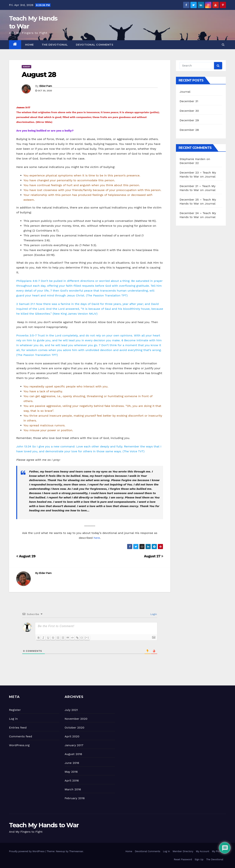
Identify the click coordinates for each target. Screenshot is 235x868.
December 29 (189, 120)
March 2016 (73, 789)
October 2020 (75, 728)
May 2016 (71, 772)
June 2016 (72, 763)
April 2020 (72, 736)
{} (84, 637)
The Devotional (55, 45)
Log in (13, 719)
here (97, 538)
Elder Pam (46, 86)
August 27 (154, 556)
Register (15, 710)
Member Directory (183, 851)
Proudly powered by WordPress (27, 851)
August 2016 (73, 754)
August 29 (26, 556)
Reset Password (183, 859)
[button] (223, 45)
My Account (203, 851)
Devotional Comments (95, 45)
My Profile (218, 851)
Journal (185, 92)
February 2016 (75, 798)
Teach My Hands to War (44, 825)
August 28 (39, 75)
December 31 (189, 101)
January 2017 (74, 745)
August (26, 67)
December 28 (189, 130)
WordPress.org (19, 745)
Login (153, 614)
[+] (89, 637)
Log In (166, 851)
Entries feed (18, 728)
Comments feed (21, 736)
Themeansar (76, 851)
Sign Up (199, 859)
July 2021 (71, 710)
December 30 (189, 111)
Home (29, 45)
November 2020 (76, 719)
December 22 (189, 163)
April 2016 (72, 781)
